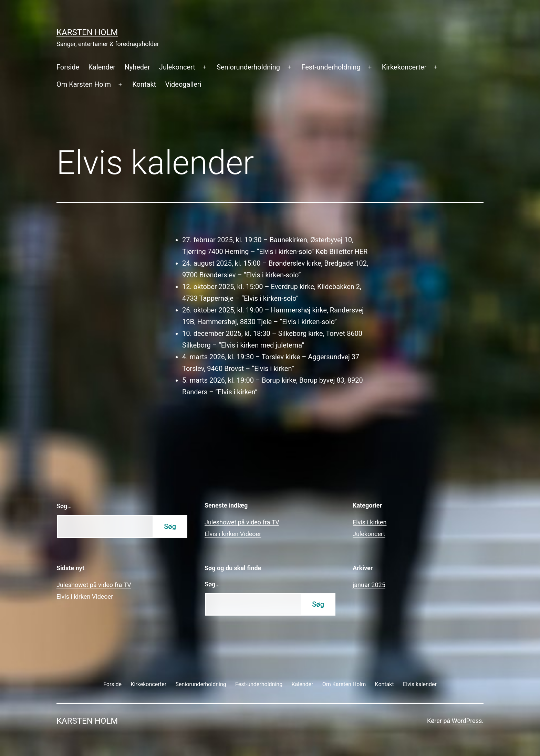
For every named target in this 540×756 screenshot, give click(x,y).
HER (361, 252)
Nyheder (137, 67)
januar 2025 (369, 585)
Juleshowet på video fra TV (242, 522)
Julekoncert (177, 67)
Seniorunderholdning (248, 67)
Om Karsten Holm (84, 84)
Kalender (102, 67)
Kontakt (144, 84)
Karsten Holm (87, 32)
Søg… (64, 506)
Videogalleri (183, 84)
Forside (68, 67)
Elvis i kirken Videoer (233, 534)
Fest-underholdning (331, 67)
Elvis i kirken (370, 522)
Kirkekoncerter (404, 67)
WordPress (467, 721)
